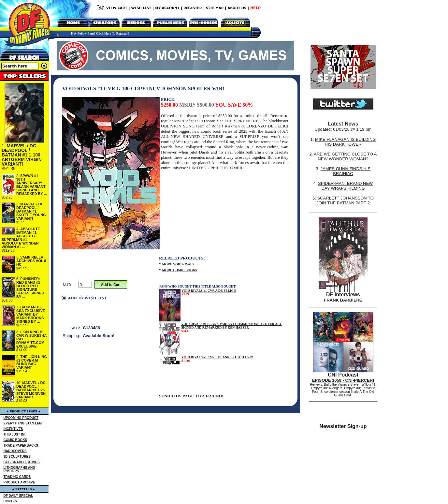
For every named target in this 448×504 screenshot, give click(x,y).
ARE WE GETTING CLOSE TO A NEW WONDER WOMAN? (345, 156)
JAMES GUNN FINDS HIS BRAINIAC (346, 171)
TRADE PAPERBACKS (21, 445)
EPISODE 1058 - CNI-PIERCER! (343, 380)
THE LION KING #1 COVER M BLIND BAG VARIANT (32, 362)
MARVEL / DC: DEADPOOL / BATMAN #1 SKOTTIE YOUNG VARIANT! (31, 211)
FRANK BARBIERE (343, 300)
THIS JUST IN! (14, 434)
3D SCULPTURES (17, 457)
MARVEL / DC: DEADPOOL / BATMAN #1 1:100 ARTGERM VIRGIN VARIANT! (22, 155)
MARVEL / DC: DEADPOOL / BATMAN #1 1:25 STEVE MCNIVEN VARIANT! (31, 390)
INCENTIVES (13, 429)
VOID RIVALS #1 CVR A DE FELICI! (209, 291)
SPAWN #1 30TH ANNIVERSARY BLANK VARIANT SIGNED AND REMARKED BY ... (32, 185)
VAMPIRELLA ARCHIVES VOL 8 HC (31, 261)
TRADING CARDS (17, 477)
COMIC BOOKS (15, 440)
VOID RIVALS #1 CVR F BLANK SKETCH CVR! (217, 357)
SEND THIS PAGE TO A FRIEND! (191, 396)
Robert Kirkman (226, 126)
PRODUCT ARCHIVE (19, 482)
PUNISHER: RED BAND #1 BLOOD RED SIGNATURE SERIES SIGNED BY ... (30, 288)
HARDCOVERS (15, 451)
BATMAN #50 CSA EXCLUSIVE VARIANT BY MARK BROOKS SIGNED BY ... (31, 314)
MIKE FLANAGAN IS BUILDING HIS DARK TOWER (345, 142)
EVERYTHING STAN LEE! (23, 423)
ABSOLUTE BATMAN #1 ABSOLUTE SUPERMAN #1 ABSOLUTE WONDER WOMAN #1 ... (21, 238)
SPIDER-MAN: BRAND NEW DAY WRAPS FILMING (345, 186)
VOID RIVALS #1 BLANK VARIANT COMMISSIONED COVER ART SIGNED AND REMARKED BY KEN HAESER (231, 326)
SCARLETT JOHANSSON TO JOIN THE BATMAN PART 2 (345, 200)
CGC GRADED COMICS (22, 462)
